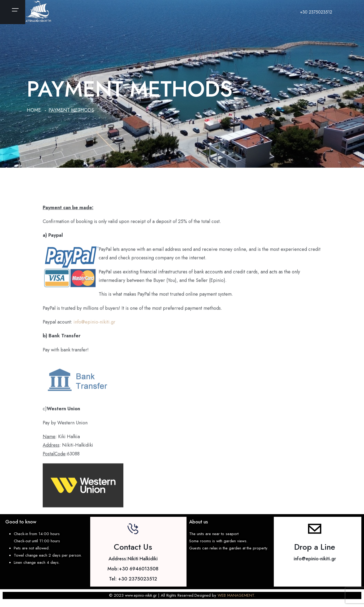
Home (34, 110)
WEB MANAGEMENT (236, 595)
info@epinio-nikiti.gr (94, 325)
